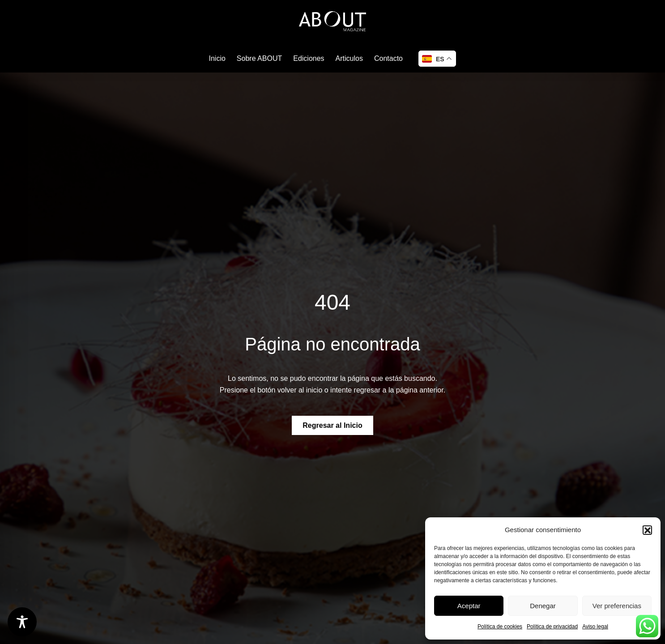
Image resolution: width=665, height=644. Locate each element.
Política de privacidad (552, 627)
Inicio (217, 58)
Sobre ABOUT (259, 58)
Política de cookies (500, 627)
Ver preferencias (617, 606)
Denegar (543, 606)
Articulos (349, 58)
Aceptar (469, 606)
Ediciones (309, 58)
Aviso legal (595, 627)
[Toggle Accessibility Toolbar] (22, 622)
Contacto (388, 58)
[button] (647, 530)
